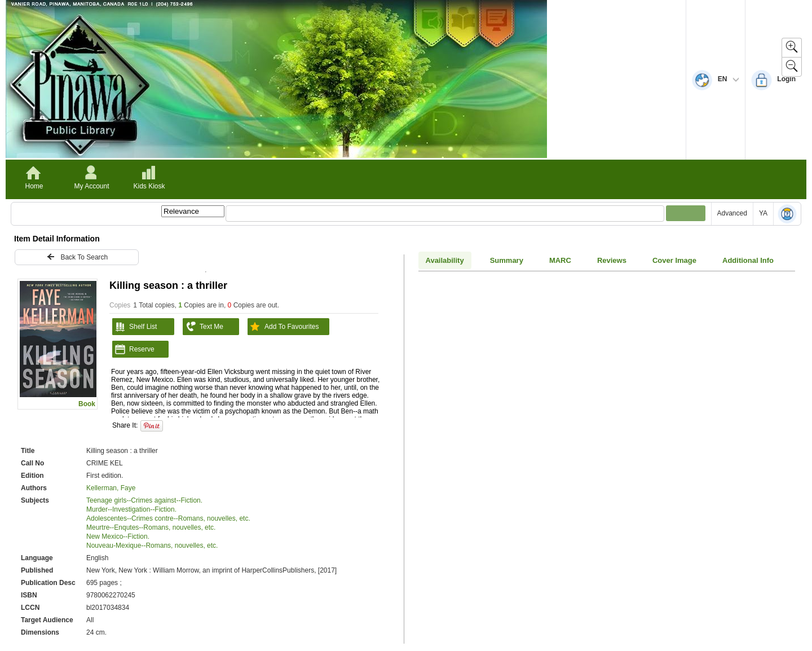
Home (34, 186)
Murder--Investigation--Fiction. (131, 509)
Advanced (732, 213)
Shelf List (134, 327)
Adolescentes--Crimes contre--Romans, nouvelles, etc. (168, 518)
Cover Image (674, 260)
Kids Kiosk (149, 186)
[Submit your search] (686, 213)
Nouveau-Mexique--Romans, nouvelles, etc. (152, 546)
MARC (560, 260)
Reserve (133, 349)
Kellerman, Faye (111, 488)
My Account (91, 186)
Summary (507, 260)
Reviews (612, 260)
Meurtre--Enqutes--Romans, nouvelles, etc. (151, 527)
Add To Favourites (283, 327)
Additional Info (748, 260)
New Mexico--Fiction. (118, 536)
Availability (445, 260)
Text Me (203, 327)
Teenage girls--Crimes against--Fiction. (144, 500)
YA (763, 213)
